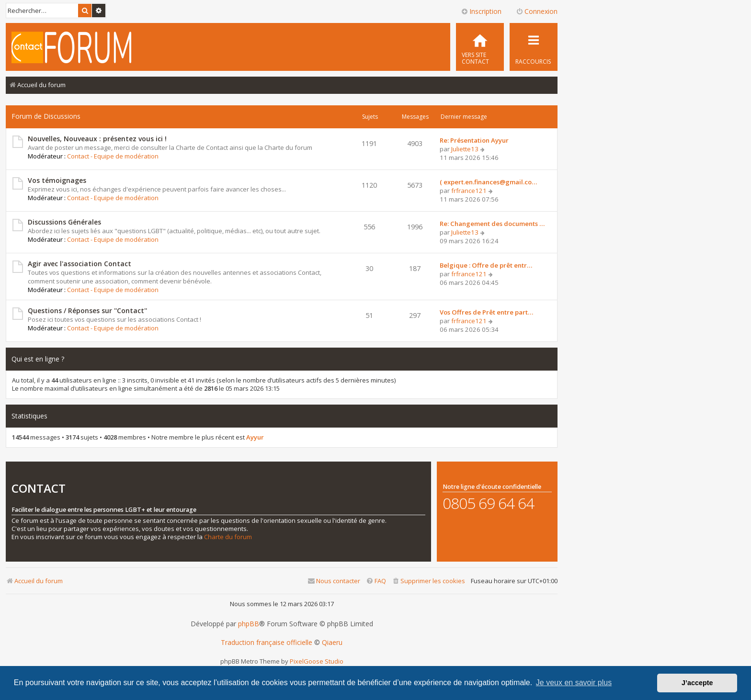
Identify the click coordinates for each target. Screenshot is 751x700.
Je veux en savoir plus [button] (574, 683)
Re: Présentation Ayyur (474, 140)
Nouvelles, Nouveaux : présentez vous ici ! (97, 139)
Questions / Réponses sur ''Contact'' (87, 310)
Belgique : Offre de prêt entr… (486, 265)
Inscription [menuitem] (481, 11)
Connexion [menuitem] (537, 11)
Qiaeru (332, 643)
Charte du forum (228, 537)
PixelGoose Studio (317, 661)
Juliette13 (465, 149)
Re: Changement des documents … (492, 224)
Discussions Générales (64, 222)
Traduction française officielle (267, 643)
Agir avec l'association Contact (80, 264)
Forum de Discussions (46, 116)
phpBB (249, 624)
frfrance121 (469, 191)
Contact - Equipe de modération (113, 156)
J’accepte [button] (697, 683)
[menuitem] (480, 47)
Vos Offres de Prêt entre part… (486, 312)
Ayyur (255, 437)
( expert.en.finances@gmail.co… (488, 182)
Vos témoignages (57, 180)
